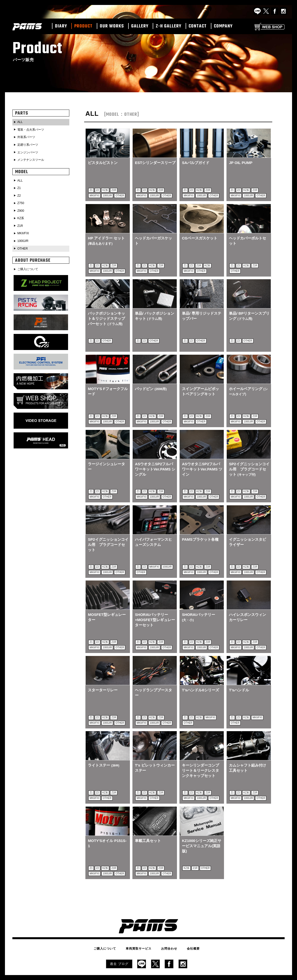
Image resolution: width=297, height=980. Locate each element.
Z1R (21, 222)
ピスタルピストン (103, 163)
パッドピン (151, 383)
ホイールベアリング (248, 385)
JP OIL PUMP (241, 163)
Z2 (20, 193)
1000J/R (24, 236)
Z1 (20, 186)
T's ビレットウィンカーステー (153, 752)
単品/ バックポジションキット (154, 312)
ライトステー (104, 750)
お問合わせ (167, 928)
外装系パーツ (28, 137)
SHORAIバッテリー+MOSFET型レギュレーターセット (153, 608)
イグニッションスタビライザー (247, 532)
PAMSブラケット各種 (200, 530)
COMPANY (223, 26)
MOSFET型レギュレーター (107, 605)
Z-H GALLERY (169, 26)
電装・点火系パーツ (33, 129)
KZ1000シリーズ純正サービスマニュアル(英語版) (201, 828)
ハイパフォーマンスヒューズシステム (153, 532)
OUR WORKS (112, 26)
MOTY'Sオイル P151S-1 (107, 826)
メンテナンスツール (33, 158)
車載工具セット (148, 823)
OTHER (24, 243)
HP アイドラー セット (106, 239)
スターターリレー (103, 676)
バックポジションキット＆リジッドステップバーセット (106, 315)
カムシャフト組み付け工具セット (247, 752)
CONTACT (198, 26)
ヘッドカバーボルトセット (247, 239)
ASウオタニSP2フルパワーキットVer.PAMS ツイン (201, 461)
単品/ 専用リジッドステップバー (201, 312)
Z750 (22, 200)
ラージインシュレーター (106, 459)
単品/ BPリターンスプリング (247, 312)
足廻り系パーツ (30, 144)
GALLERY (140, 26)
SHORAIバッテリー (198, 605)
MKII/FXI (24, 229)
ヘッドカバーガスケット (153, 239)
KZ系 (22, 214)
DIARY (61, 26)
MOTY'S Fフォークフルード (106, 385)
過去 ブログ (119, 942)
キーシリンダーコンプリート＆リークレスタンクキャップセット (200, 755)
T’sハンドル (239, 676)
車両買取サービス (141, 928)
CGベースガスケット (200, 236)
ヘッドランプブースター (153, 679)
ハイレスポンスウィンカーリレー (247, 605)
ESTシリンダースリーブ (153, 165)
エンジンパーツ (30, 151)
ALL (21, 122)
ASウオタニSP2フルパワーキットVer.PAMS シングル (154, 461)
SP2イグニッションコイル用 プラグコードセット (247, 461)
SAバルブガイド (196, 163)
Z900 (22, 207)
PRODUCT (83, 26)
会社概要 (186, 928)
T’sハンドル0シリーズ (200, 676)
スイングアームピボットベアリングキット (200, 385)
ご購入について (30, 264)
